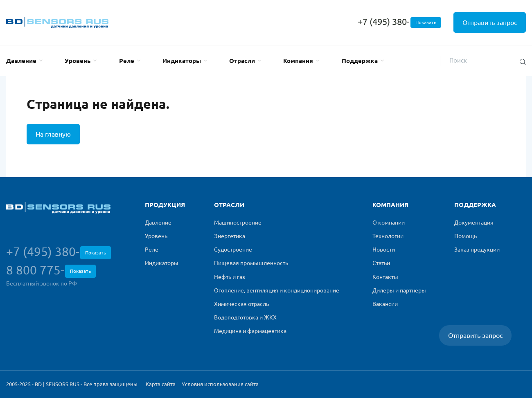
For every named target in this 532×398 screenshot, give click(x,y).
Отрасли (242, 61)
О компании (389, 223)
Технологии (388, 236)
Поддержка (360, 61)
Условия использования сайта (220, 384)
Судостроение (233, 250)
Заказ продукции (477, 250)
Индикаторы (182, 61)
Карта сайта (161, 384)
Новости (384, 250)
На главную (53, 134)
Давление (21, 61)
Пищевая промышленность (251, 263)
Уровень (78, 61)
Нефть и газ (230, 277)
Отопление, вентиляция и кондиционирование (277, 290)
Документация (474, 223)
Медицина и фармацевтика (250, 331)
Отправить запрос (490, 22)
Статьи (381, 263)
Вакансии (385, 304)
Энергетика (230, 236)
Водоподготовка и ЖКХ (245, 317)
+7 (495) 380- (399, 21)
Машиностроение (238, 223)
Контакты (385, 277)
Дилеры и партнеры (399, 290)
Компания (298, 61)
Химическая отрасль (241, 304)
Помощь (465, 236)
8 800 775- (51, 270)
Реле (127, 61)
